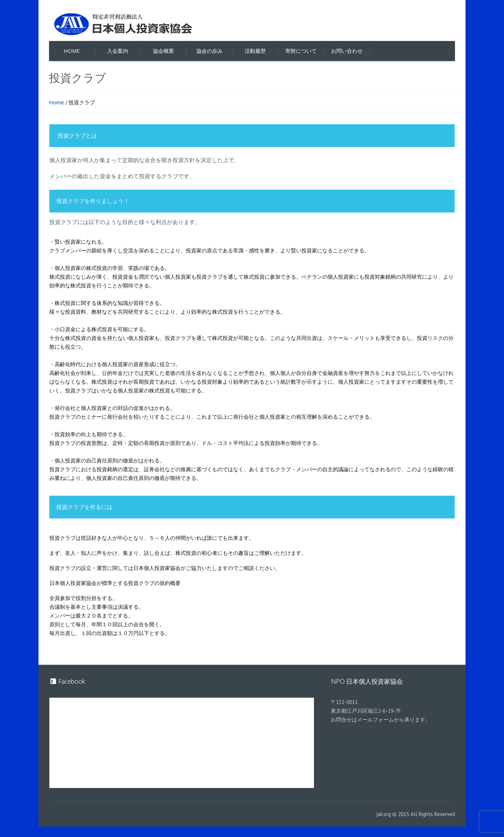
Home (57, 102)
